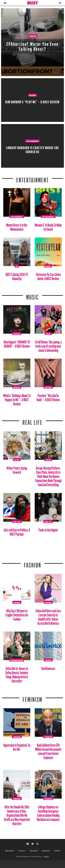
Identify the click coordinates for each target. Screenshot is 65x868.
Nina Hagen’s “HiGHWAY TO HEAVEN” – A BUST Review (17, 343)
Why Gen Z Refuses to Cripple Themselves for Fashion (17, 614)
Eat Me (17, 460)
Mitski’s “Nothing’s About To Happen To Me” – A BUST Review (17, 399)
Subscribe (34, 851)
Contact (22, 851)
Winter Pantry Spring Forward (17, 469)
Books (48, 266)
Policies (57, 851)
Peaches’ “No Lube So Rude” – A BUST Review (48, 397)
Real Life (17, 521)
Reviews (33, 95)
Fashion (33, 564)
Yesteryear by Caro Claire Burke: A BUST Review (48, 276)
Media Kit (46, 851)
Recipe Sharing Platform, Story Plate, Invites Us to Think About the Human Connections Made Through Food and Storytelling (48, 476)
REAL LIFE (33, 421)
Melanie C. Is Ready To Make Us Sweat (48, 226)
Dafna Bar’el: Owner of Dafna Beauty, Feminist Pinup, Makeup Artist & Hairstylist (17, 674)
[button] (5, 3)
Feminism (33, 36)
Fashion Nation (17, 660)
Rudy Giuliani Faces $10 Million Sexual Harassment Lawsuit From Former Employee (48, 750)
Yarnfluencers (48, 668)
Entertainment (32, 141)
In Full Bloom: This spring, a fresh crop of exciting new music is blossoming (48, 345)
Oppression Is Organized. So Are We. (17, 746)
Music (32, 296)
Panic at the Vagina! (48, 529)
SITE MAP (46, 857)
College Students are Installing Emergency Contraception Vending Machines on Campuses (48, 812)
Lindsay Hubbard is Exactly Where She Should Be (33, 149)
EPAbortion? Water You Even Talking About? (32, 45)
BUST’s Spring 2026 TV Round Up (17, 276)
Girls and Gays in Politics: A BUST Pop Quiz (17, 531)
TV (17, 266)
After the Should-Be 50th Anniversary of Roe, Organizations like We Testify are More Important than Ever (17, 814)
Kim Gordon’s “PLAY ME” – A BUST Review (32, 101)
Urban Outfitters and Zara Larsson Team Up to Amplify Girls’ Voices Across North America (48, 616)
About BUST (10, 851)
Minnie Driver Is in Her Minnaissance (17, 226)
